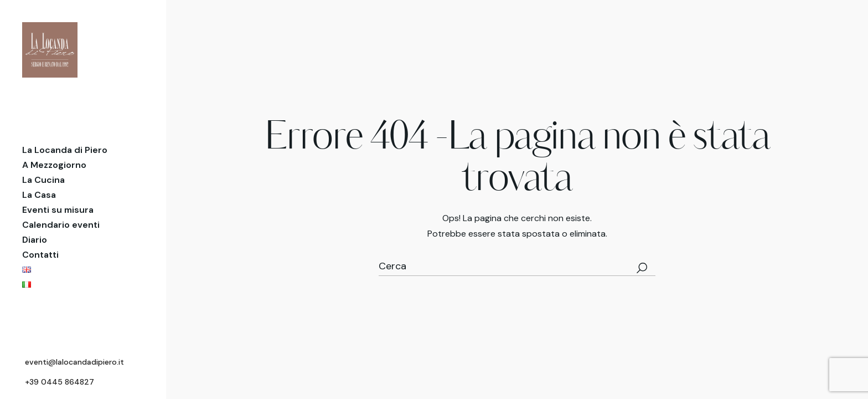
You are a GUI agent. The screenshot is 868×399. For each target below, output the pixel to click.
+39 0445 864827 (60, 382)
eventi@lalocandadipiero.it (74, 362)
